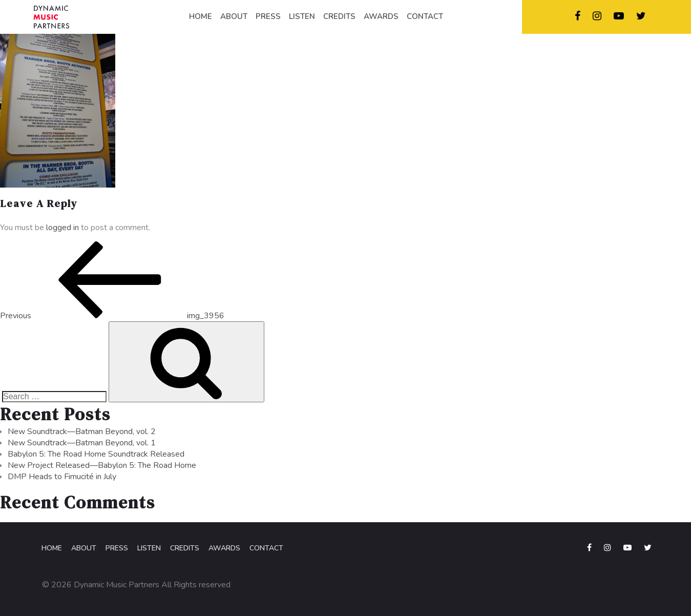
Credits (185, 548)
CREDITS (339, 16)
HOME (201, 16)
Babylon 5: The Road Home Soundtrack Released (96, 454)
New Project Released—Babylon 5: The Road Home (102, 465)
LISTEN (302, 16)
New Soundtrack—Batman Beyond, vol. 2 (82, 432)
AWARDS (381, 16)
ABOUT (234, 16)
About (84, 548)
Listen (149, 548)
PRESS (268, 16)
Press (117, 548)
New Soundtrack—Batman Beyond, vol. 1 (82, 443)
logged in (62, 228)
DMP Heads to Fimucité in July (62, 477)
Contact (266, 548)
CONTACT (425, 16)
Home (52, 548)
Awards (224, 548)
